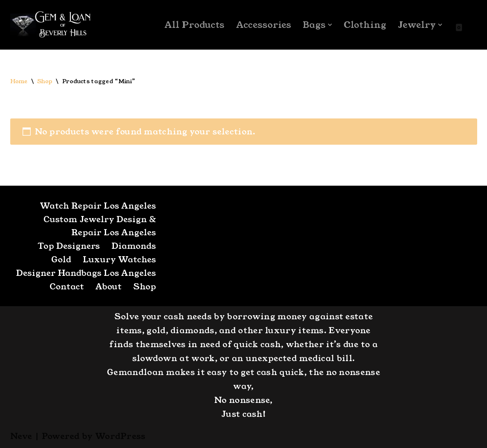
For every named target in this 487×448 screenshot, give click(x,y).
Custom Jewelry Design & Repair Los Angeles (100, 226)
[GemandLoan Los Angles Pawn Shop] (51, 25)
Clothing (365, 25)
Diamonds (134, 246)
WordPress (120, 436)
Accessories (264, 25)
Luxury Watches (119, 259)
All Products (194, 25)
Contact (67, 287)
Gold (61, 259)
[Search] (470, 25)
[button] (330, 25)
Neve (21, 436)
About (109, 287)
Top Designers (69, 246)
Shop (45, 81)
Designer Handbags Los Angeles (86, 273)
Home (19, 81)
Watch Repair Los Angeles (98, 206)
